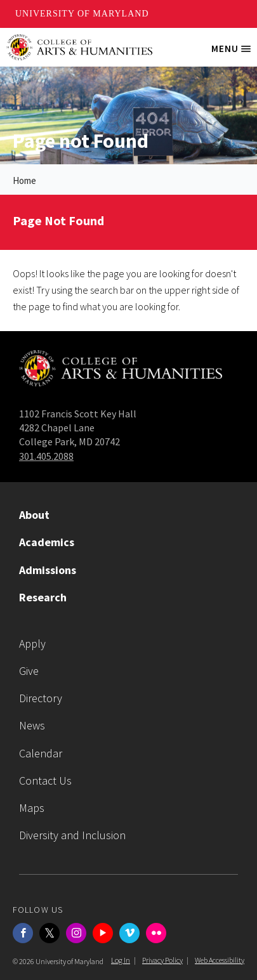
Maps (32, 808)
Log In (121, 960)
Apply (32, 644)
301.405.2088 (46, 456)
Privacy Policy (162, 960)
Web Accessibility (220, 960)
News (32, 725)
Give (29, 671)
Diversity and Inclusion (72, 835)
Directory (41, 698)
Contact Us (45, 781)
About (34, 515)
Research (43, 597)
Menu (234, 53)
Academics (47, 542)
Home (24, 180)
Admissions (48, 570)
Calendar (41, 753)
